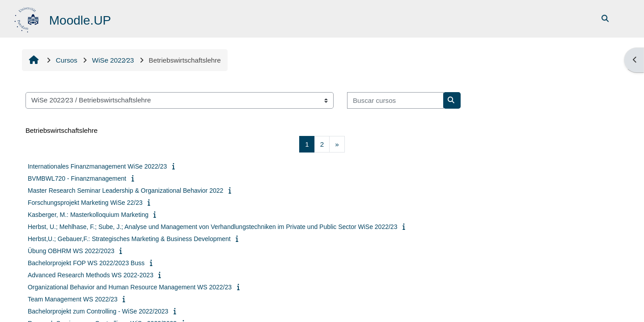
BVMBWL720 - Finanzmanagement (77, 178)
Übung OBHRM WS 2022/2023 (71, 251)
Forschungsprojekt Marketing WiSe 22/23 (85, 203)
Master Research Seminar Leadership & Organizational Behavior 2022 (125, 191)
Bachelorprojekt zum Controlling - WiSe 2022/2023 (98, 311)
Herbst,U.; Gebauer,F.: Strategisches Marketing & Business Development (129, 239)
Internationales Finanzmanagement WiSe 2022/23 (97, 166)
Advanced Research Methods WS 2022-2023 (91, 275)
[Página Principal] (28, 18)
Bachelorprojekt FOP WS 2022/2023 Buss (86, 263)
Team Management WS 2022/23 (73, 299)
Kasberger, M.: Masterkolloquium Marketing (88, 215)
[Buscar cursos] (395, 100)
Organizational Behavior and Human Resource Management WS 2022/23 (130, 287)
